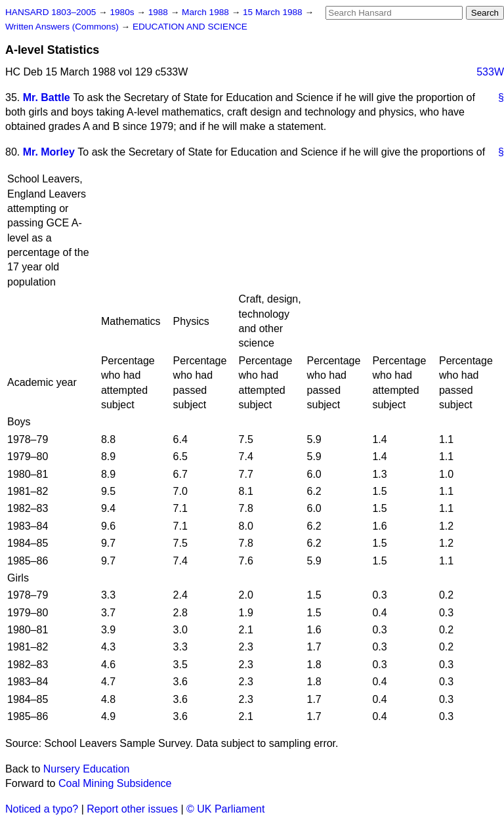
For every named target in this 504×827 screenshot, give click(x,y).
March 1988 (207, 12)
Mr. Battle (47, 97)
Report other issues (132, 809)
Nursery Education (87, 769)
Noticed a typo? (42, 809)
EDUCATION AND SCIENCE (190, 27)
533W (490, 72)
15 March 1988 (274, 12)
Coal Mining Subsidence (115, 783)
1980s (123, 12)
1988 (159, 12)
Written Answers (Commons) (63, 27)
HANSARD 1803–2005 (51, 12)
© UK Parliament (225, 809)
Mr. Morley (49, 152)
